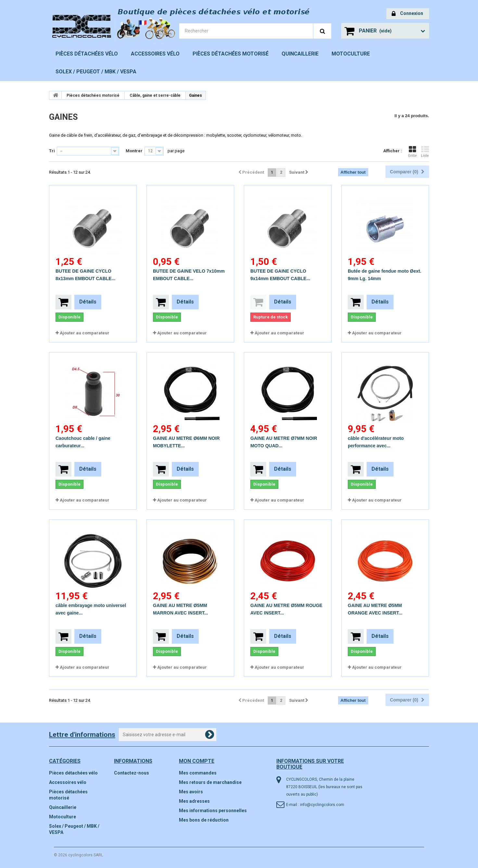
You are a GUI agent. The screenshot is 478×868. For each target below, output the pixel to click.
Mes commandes (198, 773)
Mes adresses (194, 801)
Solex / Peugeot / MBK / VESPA (96, 72)
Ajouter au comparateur (85, 333)
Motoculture (351, 54)
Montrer (134, 151)
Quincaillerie (300, 54)
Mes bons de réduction (204, 820)
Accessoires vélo (155, 54)
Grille (412, 152)
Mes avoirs (191, 792)
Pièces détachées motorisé (231, 54)
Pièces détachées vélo (87, 54)
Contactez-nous (132, 773)
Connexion (407, 14)
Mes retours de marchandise (210, 782)
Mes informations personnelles (213, 811)
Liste (425, 152)
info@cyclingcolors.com (322, 805)
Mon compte (197, 761)
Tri (52, 151)
